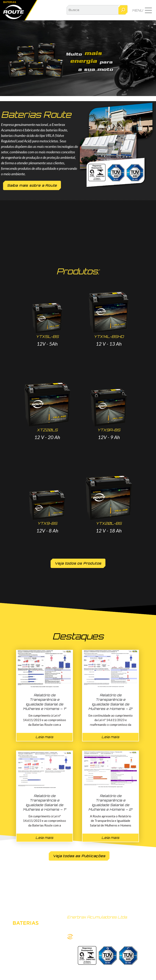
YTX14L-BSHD (109, 336)
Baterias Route (19, 10)
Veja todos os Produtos (78, 563)
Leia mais (44, 737)
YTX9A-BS (109, 430)
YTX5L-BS (47, 336)
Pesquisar (123, 10)
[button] (142, 10)
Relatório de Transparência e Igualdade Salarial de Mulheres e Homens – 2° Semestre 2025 (111, 704)
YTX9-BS (47, 523)
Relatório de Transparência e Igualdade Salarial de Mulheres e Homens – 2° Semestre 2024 (111, 805)
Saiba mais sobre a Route (32, 185)
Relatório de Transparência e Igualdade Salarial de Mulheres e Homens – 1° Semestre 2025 (44, 805)
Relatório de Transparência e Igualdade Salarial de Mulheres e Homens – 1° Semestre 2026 (44, 704)
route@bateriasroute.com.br (96, 937)
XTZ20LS (47, 430)
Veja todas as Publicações (79, 856)
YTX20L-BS (109, 523)
